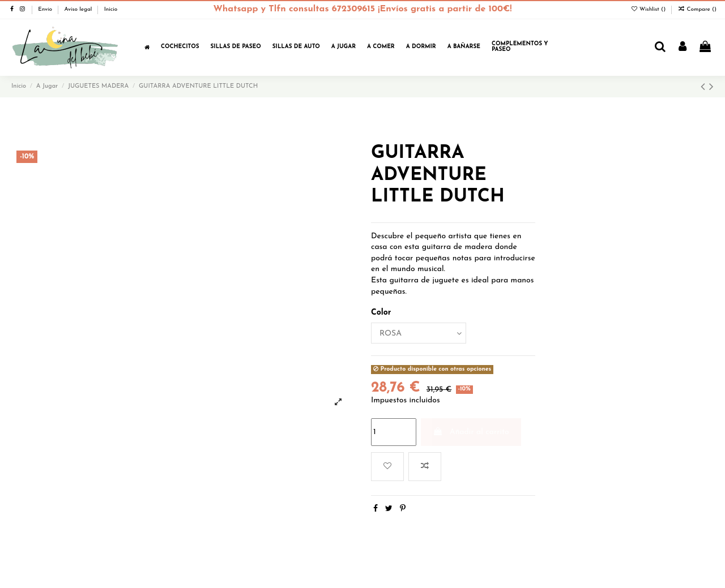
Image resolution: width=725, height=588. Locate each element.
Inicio (111, 9)
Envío (46, 9)
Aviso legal (79, 9)
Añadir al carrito (471, 432)
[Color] (419, 333)
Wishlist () (649, 9)
